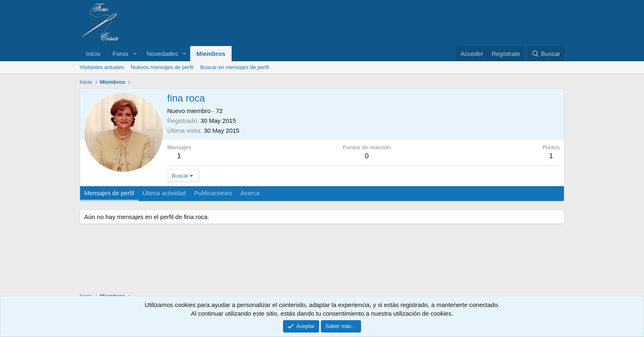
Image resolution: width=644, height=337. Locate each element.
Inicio (93, 54)
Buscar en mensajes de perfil (235, 67)
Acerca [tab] (250, 193)
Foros (120, 54)
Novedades (162, 54)
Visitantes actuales (102, 67)
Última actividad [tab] (164, 193)
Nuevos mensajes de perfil (162, 67)
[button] (135, 54)
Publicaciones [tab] (213, 193)
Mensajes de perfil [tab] (109, 193)
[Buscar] (546, 54)
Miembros (211, 54)
